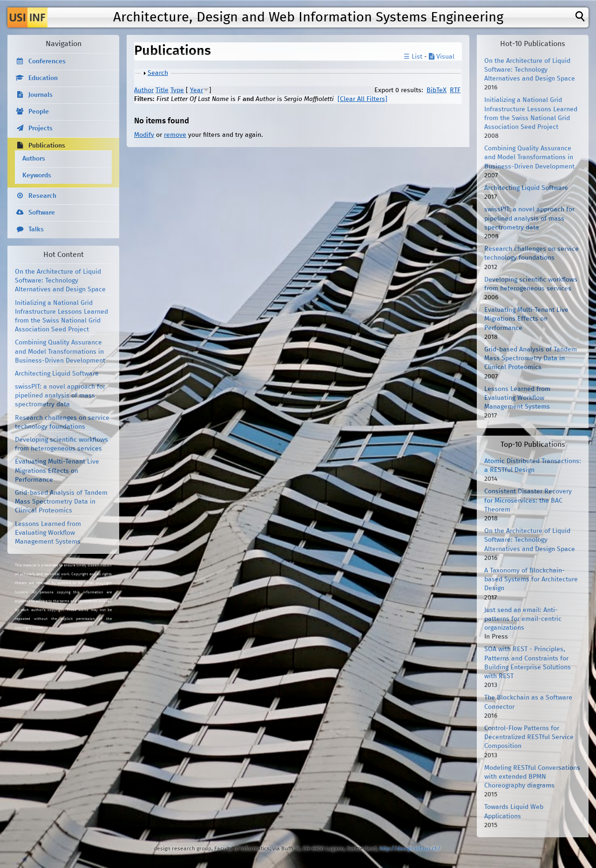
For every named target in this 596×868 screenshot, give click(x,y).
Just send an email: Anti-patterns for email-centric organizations (523, 619)
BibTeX (437, 90)
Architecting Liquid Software (57, 374)
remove (175, 135)
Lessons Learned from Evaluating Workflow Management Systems (48, 533)
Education (43, 78)
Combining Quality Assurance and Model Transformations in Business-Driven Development (60, 351)
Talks (36, 229)
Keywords (37, 175)
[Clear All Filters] (362, 99)
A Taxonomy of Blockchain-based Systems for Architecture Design (531, 579)
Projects (41, 128)
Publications (47, 146)
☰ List (413, 57)
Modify (144, 135)
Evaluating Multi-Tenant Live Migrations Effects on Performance (57, 471)
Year (196, 90)
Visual (442, 57)
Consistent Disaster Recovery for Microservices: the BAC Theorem (528, 500)
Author (144, 90)
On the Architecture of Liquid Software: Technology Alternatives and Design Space (60, 281)
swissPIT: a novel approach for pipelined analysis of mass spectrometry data (60, 396)
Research (42, 196)
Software (42, 213)
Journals (41, 95)
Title (162, 90)
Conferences (47, 61)
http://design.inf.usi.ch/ (410, 849)
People (39, 112)
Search (158, 73)
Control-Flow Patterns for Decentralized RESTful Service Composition (529, 737)
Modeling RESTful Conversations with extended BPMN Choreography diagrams (532, 777)
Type (177, 90)
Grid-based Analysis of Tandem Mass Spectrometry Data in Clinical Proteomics (61, 502)
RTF (455, 90)
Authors (34, 159)
